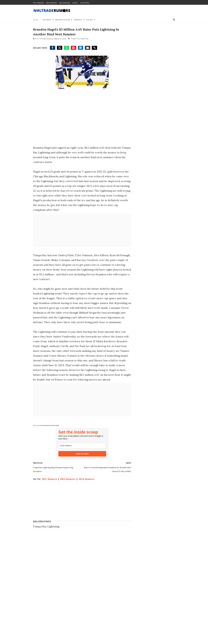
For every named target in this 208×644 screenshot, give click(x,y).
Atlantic (47, 20)
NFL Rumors (38, 3)
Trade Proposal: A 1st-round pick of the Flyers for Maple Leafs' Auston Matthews (61, 561)
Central (78, 20)
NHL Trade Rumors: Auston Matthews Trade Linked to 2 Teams (61, 548)
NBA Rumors (51, 3)
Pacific (90, 20)
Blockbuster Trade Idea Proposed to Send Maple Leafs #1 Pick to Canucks (63, 600)
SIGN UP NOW (81, 454)
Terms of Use (138, 559)
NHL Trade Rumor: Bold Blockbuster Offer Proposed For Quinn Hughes (61, 587)
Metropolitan (63, 20)
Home (36, 20)
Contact (135, 547)
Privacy (135, 553)
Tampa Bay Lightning (80, 39)
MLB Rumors (64, 3)
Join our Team (139, 550)
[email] (81, 446)
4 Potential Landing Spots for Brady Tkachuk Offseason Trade (62, 613)
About (75, 3)
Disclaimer (137, 556)
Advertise (85, 3)
